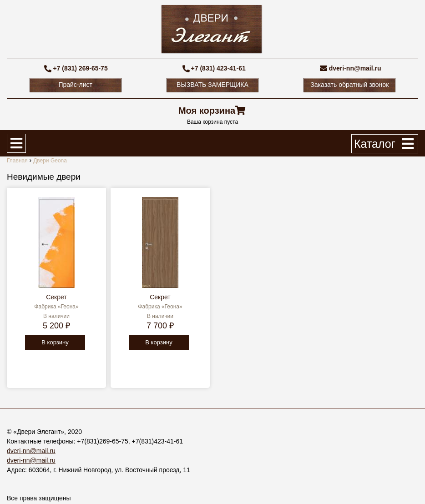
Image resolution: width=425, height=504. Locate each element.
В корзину (55, 342)
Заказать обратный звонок (349, 85)
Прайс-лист (75, 85)
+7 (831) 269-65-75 (80, 68)
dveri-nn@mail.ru (355, 68)
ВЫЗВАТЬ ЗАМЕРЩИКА (212, 85)
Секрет (56, 297)
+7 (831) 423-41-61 (218, 68)
